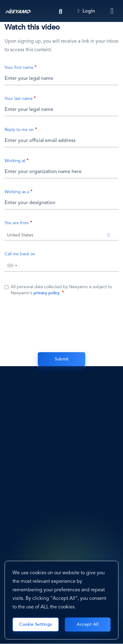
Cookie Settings (36, 625)
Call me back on (20, 254)
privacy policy (47, 293)
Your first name (19, 68)
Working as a (17, 192)
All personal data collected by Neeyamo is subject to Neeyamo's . (61, 290)
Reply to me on (19, 130)
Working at (15, 161)
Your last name (19, 99)
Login (86, 11)
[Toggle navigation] (112, 11)
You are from (17, 223)
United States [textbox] (20, 235)
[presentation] (61, 323)
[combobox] (61, 235)
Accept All (88, 625)
